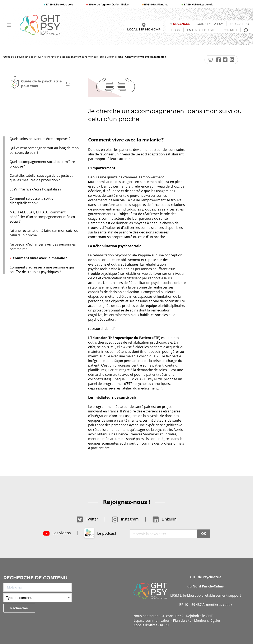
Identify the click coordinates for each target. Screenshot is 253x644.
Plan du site (182, 620)
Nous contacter (146, 616)
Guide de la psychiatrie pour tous (22, 57)
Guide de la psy (210, 24)
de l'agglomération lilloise (108, 4)
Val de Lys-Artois (198, 4)
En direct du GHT (201, 30)
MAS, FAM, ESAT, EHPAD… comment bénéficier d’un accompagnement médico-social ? (43, 217)
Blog (176, 30)
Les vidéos (57, 533)
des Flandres (156, 4)
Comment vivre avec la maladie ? (40, 258)
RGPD (165, 625)
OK (204, 534)
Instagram (125, 519)
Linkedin (164, 519)
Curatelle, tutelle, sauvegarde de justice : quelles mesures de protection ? (41, 178)
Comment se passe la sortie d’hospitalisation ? (31, 201)
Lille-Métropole (59, 4)
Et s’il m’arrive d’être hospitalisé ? (35, 189)
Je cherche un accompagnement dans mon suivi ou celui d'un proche (83, 57)
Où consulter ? (172, 616)
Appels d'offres (145, 625)
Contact (230, 30)
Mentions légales (207, 620)
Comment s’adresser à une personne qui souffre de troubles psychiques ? (42, 270)
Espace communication (152, 620)
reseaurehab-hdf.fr (103, 329)
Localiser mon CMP (144, 27)
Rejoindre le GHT (199, 616)
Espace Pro (239, 24)
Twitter (87, 519)
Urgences (181, 24)
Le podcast (100, 533)
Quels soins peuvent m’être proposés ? (41, 139)
